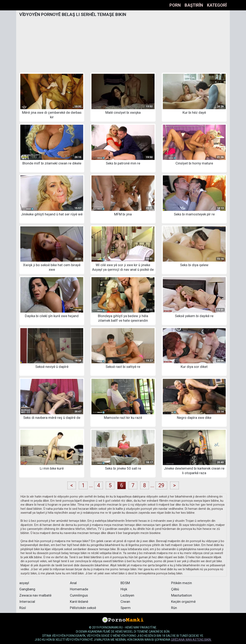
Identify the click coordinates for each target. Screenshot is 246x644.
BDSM (125, 583)
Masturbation (181, 595)
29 (161, 485)
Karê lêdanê (79, 602)
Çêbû (175, 589)
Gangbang (27, 589)
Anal (73, 583)
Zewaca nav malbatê (35, 595)
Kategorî (217, 5)
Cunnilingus (79, 595)
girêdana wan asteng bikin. (191, 640)
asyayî (24, 583)
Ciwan (125, 602)
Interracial (27, 602)
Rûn (174, 608)
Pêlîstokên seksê (83, 608)
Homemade (79, 589)
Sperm (126, 608)
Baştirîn (194, 5)
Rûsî (23, 608)
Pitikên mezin (181, 583)
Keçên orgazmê (183, 602)
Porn (175, 5)
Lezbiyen (127, 595)
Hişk (124, 589)
